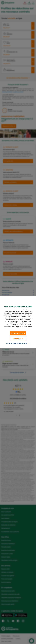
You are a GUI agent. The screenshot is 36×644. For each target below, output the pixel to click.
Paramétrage (18, 339)
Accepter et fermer (18, 333)
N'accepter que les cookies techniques (18, 344)
